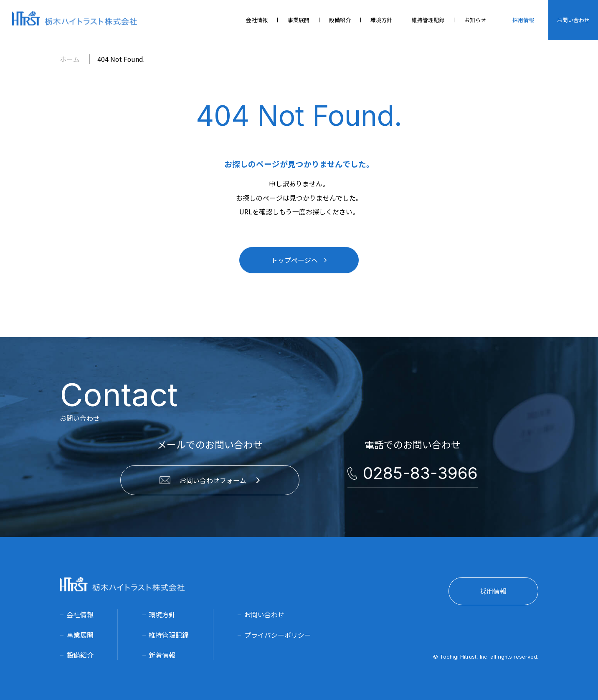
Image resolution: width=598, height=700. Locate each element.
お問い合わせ (264, 615)
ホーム (70, 59)
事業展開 (80, 635)
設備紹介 (80, 655)
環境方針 (162, 615)
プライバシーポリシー (278, 635)
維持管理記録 (169, 635)
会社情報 (80, 615)
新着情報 (162, 655)
